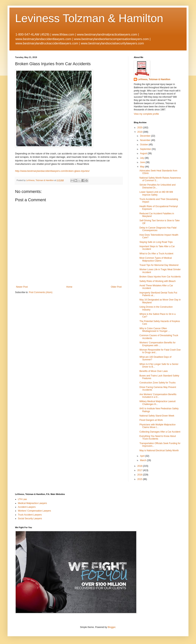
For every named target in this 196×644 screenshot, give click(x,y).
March (144, 460)
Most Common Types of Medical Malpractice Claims (156, 259)
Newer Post (22, 287)
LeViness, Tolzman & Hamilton (154, 79)
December (146, 136)
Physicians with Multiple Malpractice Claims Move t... (157, 426)
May (142, 167)
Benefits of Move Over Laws (154, 371)
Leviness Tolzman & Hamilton (89, 18)
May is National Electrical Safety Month (159, 450)
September (146, 149)
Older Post (116, 287)
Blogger (111, 627)
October (144, 145)
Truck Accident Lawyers (30, 515)
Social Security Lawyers (30, 519)
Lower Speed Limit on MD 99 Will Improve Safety (156, 193)
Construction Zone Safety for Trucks (157, 383)
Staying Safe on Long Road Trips (156, 242)
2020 (140, 128)
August (144, 153)
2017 (140, 470)
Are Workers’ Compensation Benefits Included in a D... (158, 396)
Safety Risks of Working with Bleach (158, 281)
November (146, 140)
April (143, 456)
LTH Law (22, 499)
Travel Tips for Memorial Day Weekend (159, 265)
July (142, 158)
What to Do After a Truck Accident (156, 254)
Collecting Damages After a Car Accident (160, 432)
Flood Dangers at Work (151, 420)
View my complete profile (146, 114)
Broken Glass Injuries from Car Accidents (160, 277)
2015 (140, 479)
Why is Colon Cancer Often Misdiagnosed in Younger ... (155, 330)
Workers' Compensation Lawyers (34, 511)
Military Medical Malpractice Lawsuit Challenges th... (157, 403)
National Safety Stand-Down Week (157, 416)
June (143, 162)
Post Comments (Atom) (41, 292)
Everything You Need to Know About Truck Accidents (158, 437)
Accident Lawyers (27, 507)
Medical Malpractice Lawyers (32, 503)
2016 (140, 475)
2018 (140, 466)
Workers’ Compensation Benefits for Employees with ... (157, 344)
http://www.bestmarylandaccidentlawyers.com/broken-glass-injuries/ (52, 171)
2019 (140, 132)
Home (69, 287)
